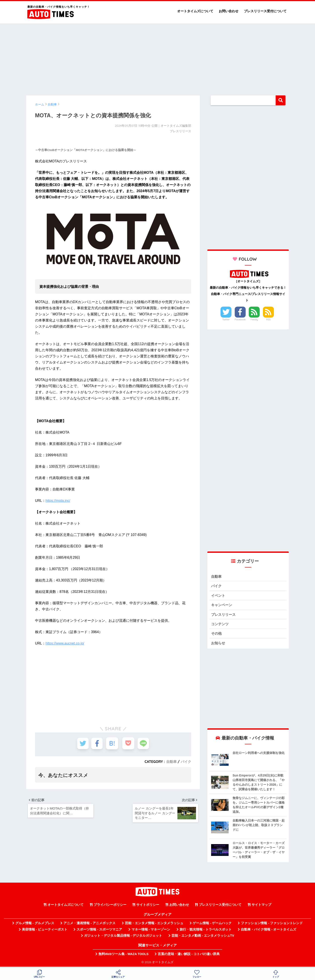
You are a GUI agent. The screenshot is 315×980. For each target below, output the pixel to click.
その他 (217, 635)
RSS (268, 320)
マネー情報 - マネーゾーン (151, 931)
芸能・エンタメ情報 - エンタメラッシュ (154, 925)
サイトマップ (261, 906)
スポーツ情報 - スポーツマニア (99, 931)
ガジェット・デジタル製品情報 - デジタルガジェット (123, 937)
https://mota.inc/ (58, 501)
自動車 (171, 762)
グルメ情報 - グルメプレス (35, 925)
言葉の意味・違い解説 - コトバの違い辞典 (189, 956)
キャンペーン (222, 606)
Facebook (240, 320)
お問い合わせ (229, 11)
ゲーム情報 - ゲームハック (212, 925)
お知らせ (219, 644)
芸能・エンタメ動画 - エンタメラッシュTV (203, 937)
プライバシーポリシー (110, 906)
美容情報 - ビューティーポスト (45, 931)
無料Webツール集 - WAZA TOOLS (123, 956)
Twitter (226, 320)
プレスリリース (224, 615)
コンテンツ (220, 625)
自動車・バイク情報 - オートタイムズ (269, 931)
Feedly (254, 320)
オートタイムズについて (195, 11)
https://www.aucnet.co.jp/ (65, 643)
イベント (219, 596)
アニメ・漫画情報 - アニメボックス (89, 925)
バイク (186, 762)
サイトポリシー (148, 906)
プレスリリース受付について (265, 11)
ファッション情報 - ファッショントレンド (272, 925)
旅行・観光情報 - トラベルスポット (206, 931)
